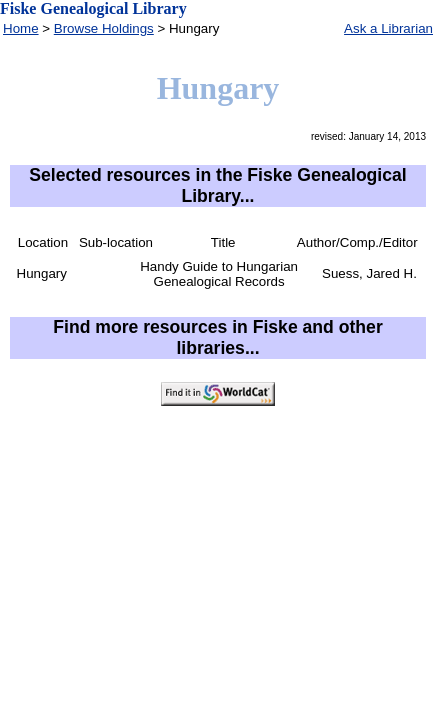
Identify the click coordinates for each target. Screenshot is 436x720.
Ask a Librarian (388, 28)
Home (21, 28)
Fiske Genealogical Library (93, 8)
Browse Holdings (104, 28)
